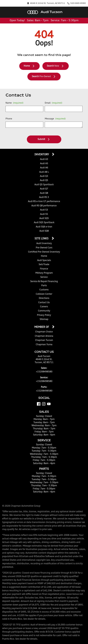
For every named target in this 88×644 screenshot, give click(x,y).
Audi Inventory (44, 244)
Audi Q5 (44, 180)
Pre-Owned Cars (44, 248)
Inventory (42, 155)
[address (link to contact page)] (46, 3)
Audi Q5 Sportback (44, 185)
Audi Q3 (44, 176)
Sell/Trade (44, 265)
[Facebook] (39, 404)
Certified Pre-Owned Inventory (44, 252)
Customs (44, 290)
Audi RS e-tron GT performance (44, 201)
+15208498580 (44, 372)
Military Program (44, 273)
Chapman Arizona (44, 336)
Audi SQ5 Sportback (44, 223)
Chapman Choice (44, 332)
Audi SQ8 (44, 231)
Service (44, 277)
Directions (44, 298)
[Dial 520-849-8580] (77, 3)
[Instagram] (44, 404)
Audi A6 (44, 168)
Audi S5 (44, 214)
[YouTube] (49, 404)
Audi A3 (44, 159)
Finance (44, 269)
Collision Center (44, 294)
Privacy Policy (44, 315)
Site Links (42, 239)
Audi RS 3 (44, 197)
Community (44, 311)
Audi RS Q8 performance (44, 206)
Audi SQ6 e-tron (44, 227)
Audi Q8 (44, 193)
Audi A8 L (44, 172)
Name (14, 103)
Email (54, 103)
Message (55, 119)
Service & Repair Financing (44, 282)
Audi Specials (44, 260)
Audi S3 (44, 210)
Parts (44, 286)
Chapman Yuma (44, 345)
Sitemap (44, 319)
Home (44, 256)
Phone (9, 119)
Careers (44, 307)
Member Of (42, 327)
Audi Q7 (44, 189)
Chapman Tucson (44, 340)
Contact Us (44, 303)
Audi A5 (44, 164)
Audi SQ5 (44, 218)
